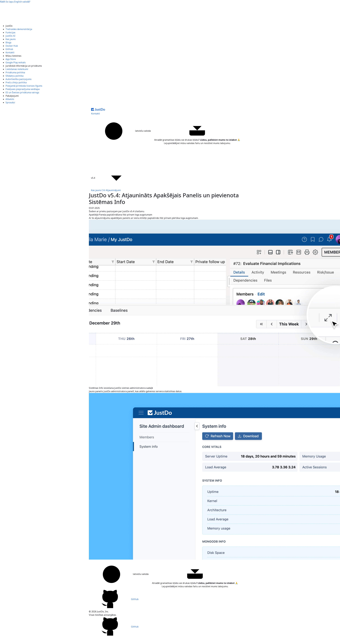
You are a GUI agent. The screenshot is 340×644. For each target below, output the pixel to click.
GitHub (9, 49)
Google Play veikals (16, 62)
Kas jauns (11, 39)
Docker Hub (12, 46)
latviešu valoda (122, 131)
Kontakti (10, 52)
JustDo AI (10, 36)
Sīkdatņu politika (14, 76)
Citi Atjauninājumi (111, 190)
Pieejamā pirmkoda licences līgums (24, 86)
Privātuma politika (15, 72)
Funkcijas (10, 32)
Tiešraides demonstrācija (19, 29)
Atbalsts (10, 99)
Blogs (8, 42)
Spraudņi (10, 102)
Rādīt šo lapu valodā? (15, 2)
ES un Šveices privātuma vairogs (22, 92)
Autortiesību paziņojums (19, 79)
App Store (11, 59)
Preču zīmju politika (16, 82)
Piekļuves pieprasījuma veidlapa (23, 89)
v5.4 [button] (114, 178)
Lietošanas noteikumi (17, 69)
